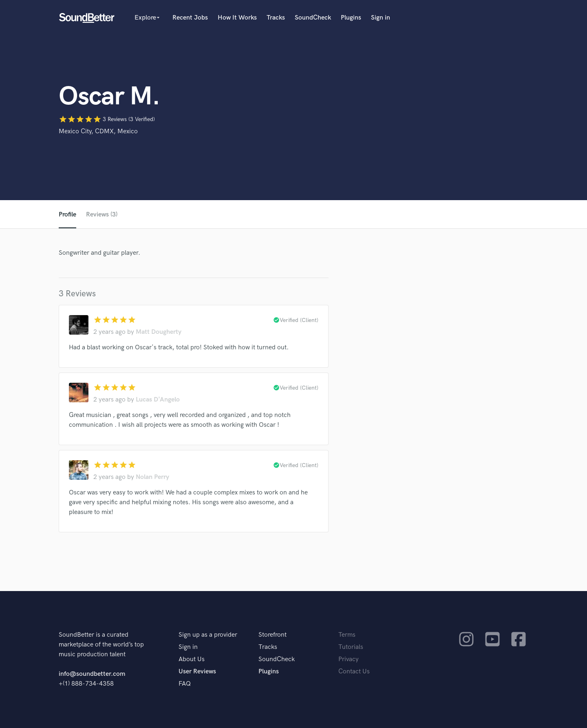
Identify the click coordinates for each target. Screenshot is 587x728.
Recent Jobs (190, 18)
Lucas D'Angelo (158, 400)
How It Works (237, 18)
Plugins (351, 18)
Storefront (273, 635)
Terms (347, 635)
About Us (192, 659)
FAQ (185, 684)
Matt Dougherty (159, 332)
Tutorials (351, 647)
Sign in (381, 18)
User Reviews (197, 672)
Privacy (349, 659)
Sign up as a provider (208, 635)
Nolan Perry (152, 477)
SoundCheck (313, 18)
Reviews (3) (102, 215)
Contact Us (354, 672)
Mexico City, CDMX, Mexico (98, 131)
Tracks (276, 18)
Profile (67, 215)
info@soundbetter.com (92, 674)
